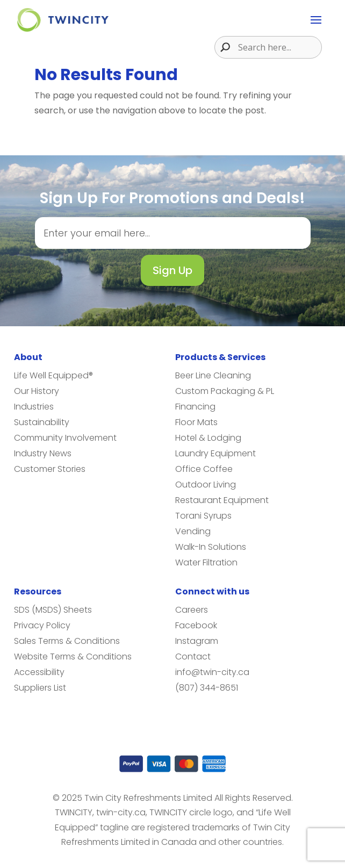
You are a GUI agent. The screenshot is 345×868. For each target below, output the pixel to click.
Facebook (196, 625)
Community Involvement (65, 438)
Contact (193, 657)
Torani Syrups (203, 516)
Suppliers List (40, 688)
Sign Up (172, 270)
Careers (192, 610)
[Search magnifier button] (222, 47)
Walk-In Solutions (211, 547)
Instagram (197, 641)
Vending (193, 531)
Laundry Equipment (215, 453)
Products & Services (220, 357)
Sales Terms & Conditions (67, 641)
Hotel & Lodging (208, 438)
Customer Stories (50, 469)
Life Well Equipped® (53, 375)
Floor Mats (196, 422)
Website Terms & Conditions (73, 657)
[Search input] (278, 47)
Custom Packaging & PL (225, 391)
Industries (34, 407)
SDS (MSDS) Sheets (53, 610)
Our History (37, 391)
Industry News (43, 453)
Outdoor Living (206, 485)
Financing (195, 407)
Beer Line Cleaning (213, 375)
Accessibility (39, 672)
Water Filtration (206, 562)
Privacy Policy (42, 625)
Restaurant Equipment (222, 500)
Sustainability (42, 422)
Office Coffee (204, 469)
